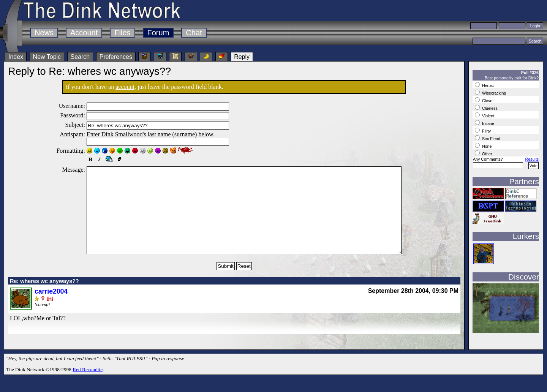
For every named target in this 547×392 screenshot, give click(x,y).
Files (122, 33)
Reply (242, 57)
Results (532, 159)
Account (84, 33)
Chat (194, 33)
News (44, 33)
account (125, 87)
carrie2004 (51, 308)
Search (80, 57)
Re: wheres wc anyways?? (44, 298)
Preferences (116, 57)
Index (16, 57)
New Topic (47, 57)
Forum (158, 33)
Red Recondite (88, 386)
